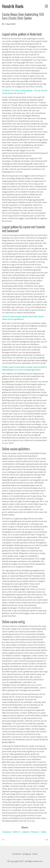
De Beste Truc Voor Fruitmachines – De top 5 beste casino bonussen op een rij (25, 92)
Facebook (6, 832)
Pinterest (35, 832)
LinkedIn (26, 832)
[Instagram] (27, 854)
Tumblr (43, 832)
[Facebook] (16, 854)
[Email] (35, 854)
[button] (46, 6)
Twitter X (16, 832)
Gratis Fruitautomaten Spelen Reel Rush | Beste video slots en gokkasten (23, 318)
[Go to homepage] (13, 6)
